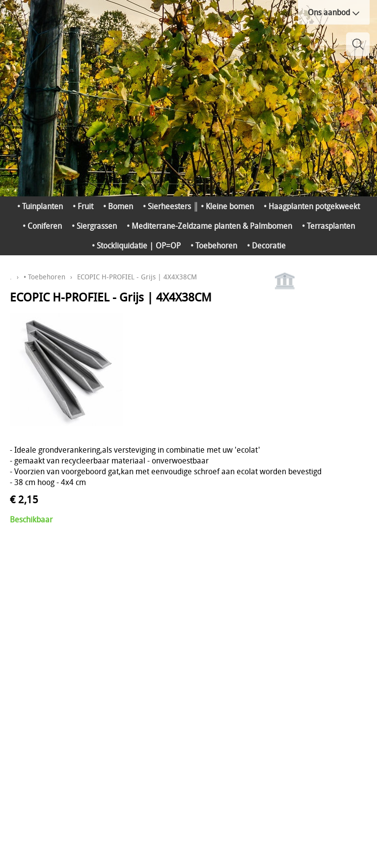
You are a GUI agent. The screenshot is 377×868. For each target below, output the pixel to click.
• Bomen (118, 206)
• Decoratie (266, 245)
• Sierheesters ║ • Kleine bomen (198, 206)
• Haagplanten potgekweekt (312, 206)
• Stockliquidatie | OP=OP (136, 245)
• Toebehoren (214, 245)
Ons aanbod (334, 12)
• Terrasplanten (328, 226)
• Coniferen (42, 226)
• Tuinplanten (40, 206)
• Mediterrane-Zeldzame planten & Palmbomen (209, 226)
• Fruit (83, 206)
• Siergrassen (94, 226)
